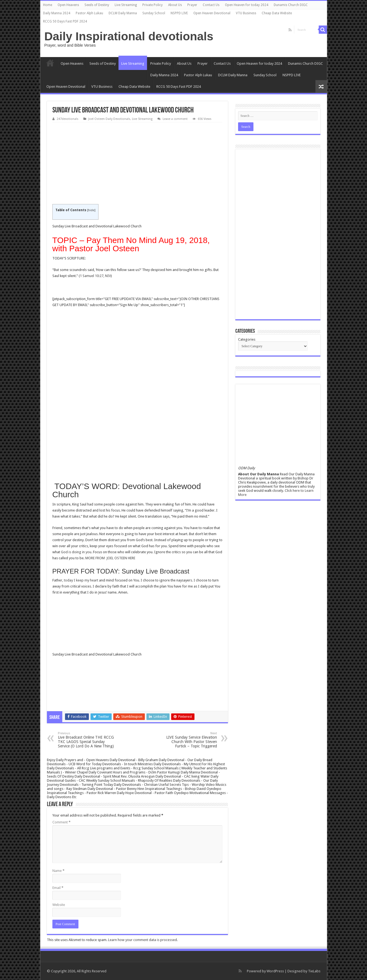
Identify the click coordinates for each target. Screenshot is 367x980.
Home (48, 5)
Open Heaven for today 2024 (247, 5)
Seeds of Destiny (97, 5)
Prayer (192, 5)
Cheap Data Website (277, 13)
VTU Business (246, 13)
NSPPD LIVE (179, 13)
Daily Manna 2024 (57, 13)
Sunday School (154, 13)
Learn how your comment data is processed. (143, 940)
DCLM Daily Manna (123, 13)
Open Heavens (68, 5)
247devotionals (68, 119)
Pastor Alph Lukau (89, 13)
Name (58, 871)
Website (59, 905)
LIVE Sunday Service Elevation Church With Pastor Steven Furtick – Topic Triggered (189, 740)
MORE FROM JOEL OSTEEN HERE (110, 558)
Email (58, 888)
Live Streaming (126, 5)
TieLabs (314, 971)
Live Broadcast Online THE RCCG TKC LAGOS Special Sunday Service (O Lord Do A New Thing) (86, 740)
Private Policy (153, 5)
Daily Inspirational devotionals (129, 36)
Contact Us (211, 5)
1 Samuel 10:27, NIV (95, 276)
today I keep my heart (81, 580)
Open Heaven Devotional (212, 13)
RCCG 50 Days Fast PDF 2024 (65, 21)
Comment (61, 822)
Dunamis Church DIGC (291, 5)
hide (91, 210)
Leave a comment (175, 119)
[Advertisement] (137, 163)
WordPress (275, 971)
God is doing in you (76, 552)
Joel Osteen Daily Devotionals (109, 119)
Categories (247, 339)
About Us (175, 5)
